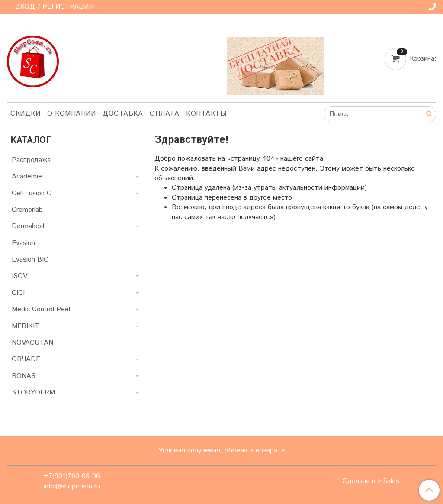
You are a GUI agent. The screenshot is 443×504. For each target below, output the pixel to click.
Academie (27, 176)
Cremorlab (27, 210)
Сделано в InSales (371, 481)
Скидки (25, 114)
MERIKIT (26, 326)
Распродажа (31, 160)
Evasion (23, 243)
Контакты (206, 114)
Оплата (164, 114)
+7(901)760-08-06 (72, 476)
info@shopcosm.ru (72, 486)
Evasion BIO (30, 260)
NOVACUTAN (32, 343)
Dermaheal (28, 226)
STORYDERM (33, 393)
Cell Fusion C (32, 193)
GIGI (18, 293)
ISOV (19, 276)
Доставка (123, 114)
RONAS (24, 376)
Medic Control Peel (41, 309)
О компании (71, 114)
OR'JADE (26, 359)
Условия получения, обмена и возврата (221, 451)
